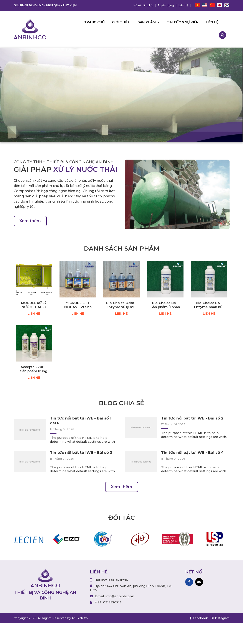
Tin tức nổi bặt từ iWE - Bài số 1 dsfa (81, 421)
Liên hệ (183, 5)
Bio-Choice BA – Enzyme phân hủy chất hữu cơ (209, 305)
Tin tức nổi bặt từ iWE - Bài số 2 (192, 418)
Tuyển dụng (166, 5)
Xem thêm (30, 221)
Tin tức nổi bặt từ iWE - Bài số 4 (192, 452)
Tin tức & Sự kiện (183, 22)
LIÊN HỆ (34, 313)
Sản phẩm (149, 22)
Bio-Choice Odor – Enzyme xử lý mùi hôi (121, 305)
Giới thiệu (121, 22)
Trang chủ (94, 22)
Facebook (199, 618)
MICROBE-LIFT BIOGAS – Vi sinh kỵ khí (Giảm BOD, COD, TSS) (78, 305)
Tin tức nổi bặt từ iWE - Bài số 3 (81, 452)
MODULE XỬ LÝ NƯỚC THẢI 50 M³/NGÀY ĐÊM (34, 305)
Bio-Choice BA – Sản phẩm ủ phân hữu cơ (165, 305)
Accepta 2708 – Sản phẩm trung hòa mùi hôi (34, 369)
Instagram (220, 618)
